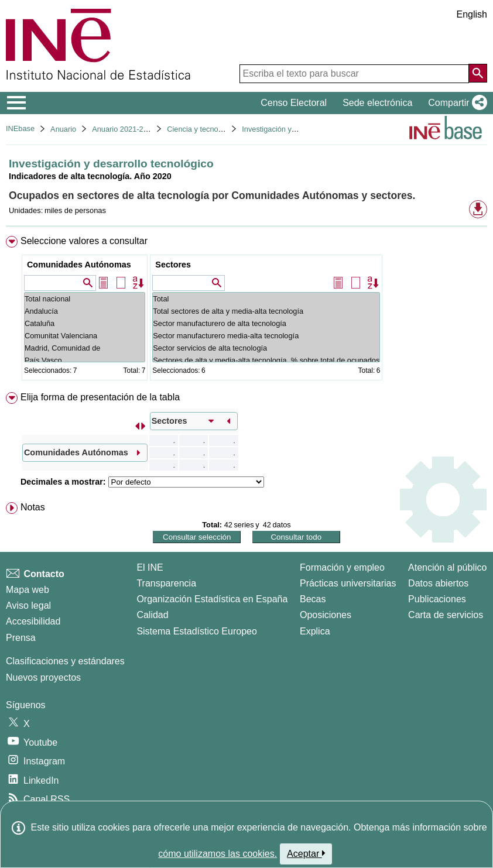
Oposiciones (326, 615)
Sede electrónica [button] (377, 103)
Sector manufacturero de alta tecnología (266, 323)
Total (266, 299)
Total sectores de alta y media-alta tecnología (266, 311)
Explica (315, 631)
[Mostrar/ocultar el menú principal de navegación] (17, 103)
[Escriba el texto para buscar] (354, 74)
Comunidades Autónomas (79, 265)
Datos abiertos (438, 583)
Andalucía (85, 311)
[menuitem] (246, 311)
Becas (313, 599)
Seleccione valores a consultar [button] (84, 241)
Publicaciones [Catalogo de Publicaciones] (437, 599)
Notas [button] (33, 507)
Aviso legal (28, 605)
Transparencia (166, 583)
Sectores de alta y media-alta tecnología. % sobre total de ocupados (266, 360)
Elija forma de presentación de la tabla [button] (100, 397)
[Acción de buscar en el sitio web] (478, 73)
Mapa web (28, 590)
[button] (455, 103)
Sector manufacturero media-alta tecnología (266, 336)
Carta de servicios (446, 615)
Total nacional (85, 299)
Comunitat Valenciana (85, 336)
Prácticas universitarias (348, 583)
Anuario (63, 129)
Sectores (173, 265)
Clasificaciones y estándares (65, 661)
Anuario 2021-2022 (124, 129)
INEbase (20, 128)
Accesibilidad (33, 621)
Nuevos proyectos (43, 677)
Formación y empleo (342, 567)
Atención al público (447, 567)
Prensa (21, 638)
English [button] (472, 14)
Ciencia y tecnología (201, 129)
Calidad (152, 615)
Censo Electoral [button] (294, 103)
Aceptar (306, 853)
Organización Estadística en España (212, 599)
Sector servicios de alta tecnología (266, 348)
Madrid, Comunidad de (85, 348)
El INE (150, 567)
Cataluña (85, 323)
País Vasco (85, 360)
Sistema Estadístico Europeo (196, 631)
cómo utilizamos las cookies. (218, 854)
